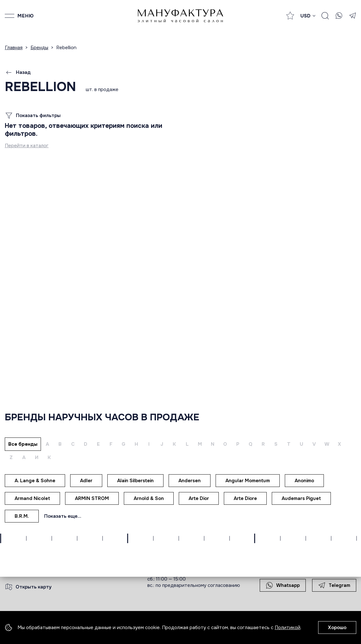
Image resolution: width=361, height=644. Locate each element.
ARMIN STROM (92, 498)
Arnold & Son (149, 498)
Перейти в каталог (27, 146)
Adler (86, 481)
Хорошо (337, 628)
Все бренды (23, 444)
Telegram (334, 585)
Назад (18, 72)
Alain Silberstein (135, 481)
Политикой (287, 628)
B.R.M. (22, 516)
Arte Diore (245, 498)
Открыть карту (28, 587)
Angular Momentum (248, 481)
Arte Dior (199, 498)
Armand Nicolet (32, 498)
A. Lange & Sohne (35, 481)
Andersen (190, 481)
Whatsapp (283, 585)
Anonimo (304, 481)
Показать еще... (63, 516)
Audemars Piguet (301, 498)
